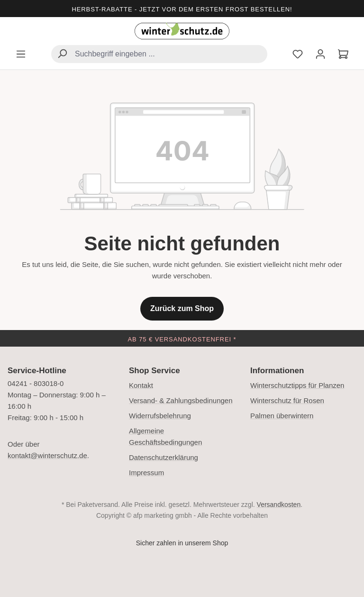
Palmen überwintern (282, 416)
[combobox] (159, 54)
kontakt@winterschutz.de (47, 455)
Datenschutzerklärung (164, 457)
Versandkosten (279, 505)
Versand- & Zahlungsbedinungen (181, 400)
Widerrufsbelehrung (160, 416)
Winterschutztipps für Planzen (297, 385)
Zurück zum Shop (182, 308)
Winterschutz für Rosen (287, 400)
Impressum (146, 473)
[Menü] (21, 55)
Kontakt (141, 385)
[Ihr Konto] (320, 55)
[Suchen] (62, 55)
